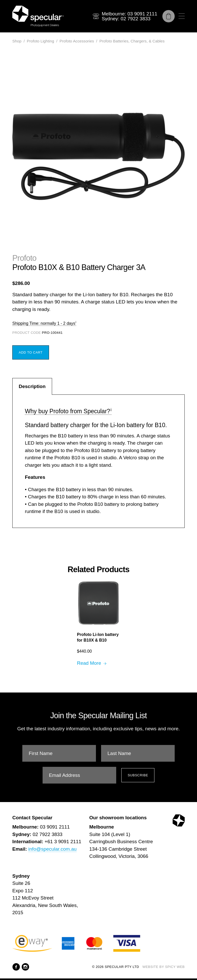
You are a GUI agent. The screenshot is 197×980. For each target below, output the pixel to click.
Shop (17, 41)
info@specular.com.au (52, 849)
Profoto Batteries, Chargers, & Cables (132, 41)
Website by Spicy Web (164, 967)
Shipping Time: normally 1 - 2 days (44, 323)
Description (32, 386)
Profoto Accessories (77, 41)
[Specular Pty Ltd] (38, 16)
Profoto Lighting (41, 41)
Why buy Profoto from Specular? (67, 411)
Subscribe (138, 775)
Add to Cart (31, 352)
